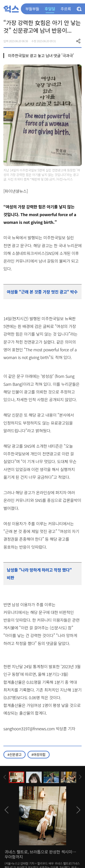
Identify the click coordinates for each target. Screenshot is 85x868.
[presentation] (5, 777)
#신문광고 (15, 754)
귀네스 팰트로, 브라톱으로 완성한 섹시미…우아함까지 (40, 854)
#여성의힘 (39, 754)
